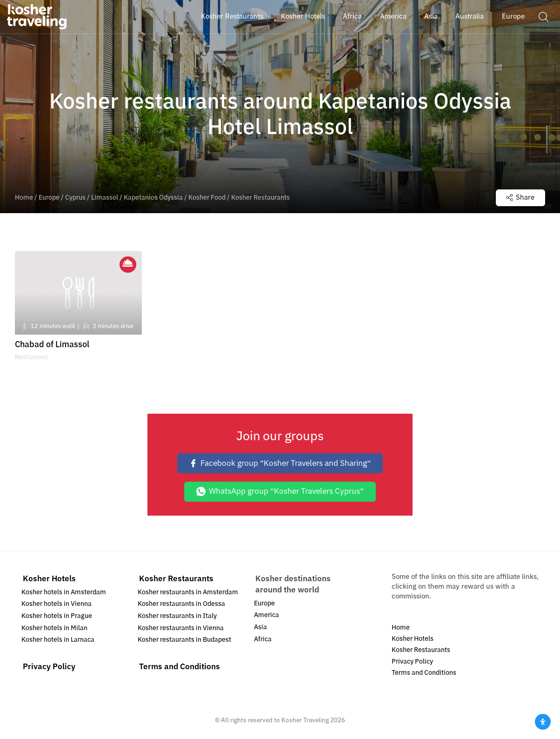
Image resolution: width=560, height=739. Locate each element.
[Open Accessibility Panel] (543, 722)
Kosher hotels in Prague (57, 616)
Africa (263, 639)
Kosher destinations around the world (293, 584)
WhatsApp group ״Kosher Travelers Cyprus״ (280, 491)
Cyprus (75, 198)
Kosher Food (207, 198)
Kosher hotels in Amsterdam (64, 592)
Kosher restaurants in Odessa (181, 604)
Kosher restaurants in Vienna (181, 628)
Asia (260, 627)
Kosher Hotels (49, 579)
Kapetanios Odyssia (153, 198)
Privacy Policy (49, 667)
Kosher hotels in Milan (54, 628)
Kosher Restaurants (176, 579)
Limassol (105, 198)
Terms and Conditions (180, 667)
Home (24, 198)
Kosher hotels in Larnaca (58, 640)
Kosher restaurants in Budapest (184, 640)
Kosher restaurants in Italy (177, 616)
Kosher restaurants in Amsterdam (188, 592)
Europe (49, 198)
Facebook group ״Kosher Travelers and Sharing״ (280, 463)
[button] (543, 16)
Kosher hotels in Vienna (57, 604)
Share (520, 197)
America (267, 615)
